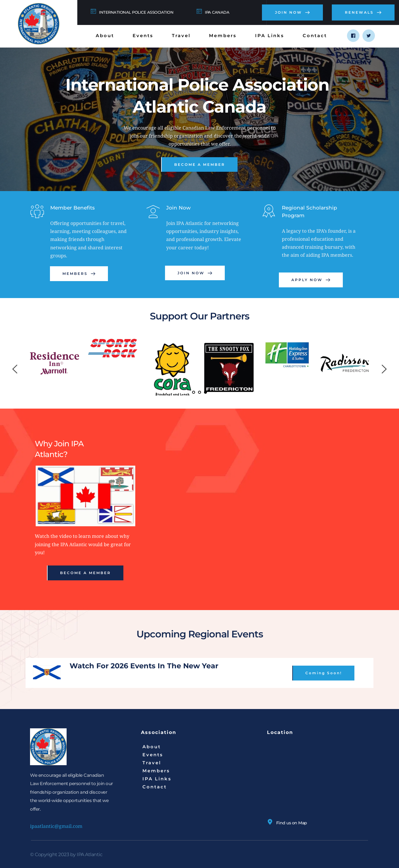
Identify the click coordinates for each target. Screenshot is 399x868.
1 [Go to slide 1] (194, 392)
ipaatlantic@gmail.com (56, 826)
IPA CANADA (217, 12)
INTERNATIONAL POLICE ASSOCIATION (136, 12)
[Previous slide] (15, 369)
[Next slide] (384, 369)
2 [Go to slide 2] (199, 392)
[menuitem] (105, 36)
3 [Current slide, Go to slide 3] (205, 392)
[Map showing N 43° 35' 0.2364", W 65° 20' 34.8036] (318, 779)
